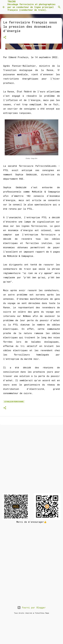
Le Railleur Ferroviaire (14, 402)
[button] (5, 37)
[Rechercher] (59, 7)
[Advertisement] (31, 460)
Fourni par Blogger (32, 607)
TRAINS (12, 1)
